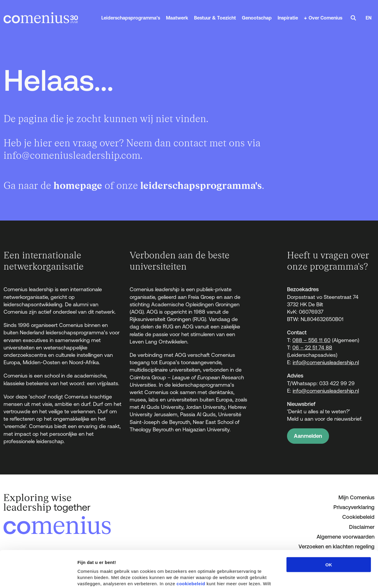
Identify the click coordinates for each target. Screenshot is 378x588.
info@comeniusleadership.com (72, 156)
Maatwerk (177, 18)
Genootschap (257, 18)
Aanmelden (308, 436)
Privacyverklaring (354, 507)
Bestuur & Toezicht (215, 18)
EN (369, 18)
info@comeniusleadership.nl (326, 362)
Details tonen (319, 576)
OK (329, 528)
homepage (78, 186)
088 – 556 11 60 (311, 340)
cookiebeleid (191, 547)
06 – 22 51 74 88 (312, 348)
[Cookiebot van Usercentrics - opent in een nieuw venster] (38, 576)
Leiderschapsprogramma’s (131, 18)
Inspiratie (288, 18)
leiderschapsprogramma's (201, 186)
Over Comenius (325, 18)
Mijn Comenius (356, 497)
